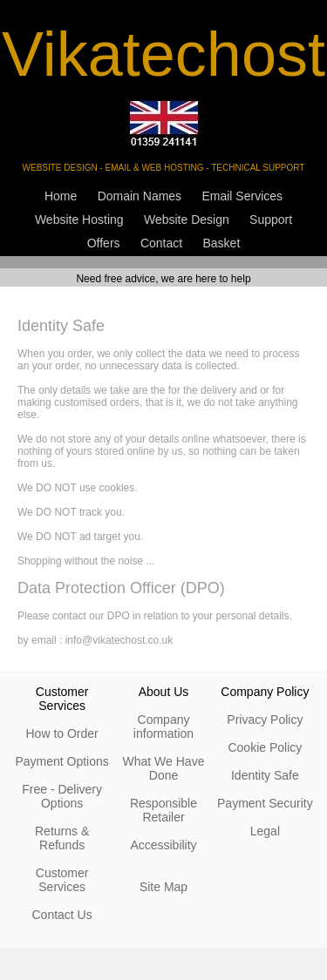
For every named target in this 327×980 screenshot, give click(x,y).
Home (61, 196)
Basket (222, 243)
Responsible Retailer (163, 810)
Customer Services (62, 880)
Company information (163, 727)
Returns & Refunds (62, 838)
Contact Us (61, 915)
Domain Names (140, 196)
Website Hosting (79, 220)
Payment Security (265, 803)
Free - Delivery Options (62, 796)
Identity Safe (265, 775)
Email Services (242, 196)
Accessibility (163, 845)
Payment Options (61, 761)
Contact (161, 243)
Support (271, 220)
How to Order (61, 733)
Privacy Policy (265, 720)
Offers (104, 243)
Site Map (163, 887)
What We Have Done (164, 768)
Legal (265, 831)
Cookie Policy (265, 747)
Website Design (187, 220)
